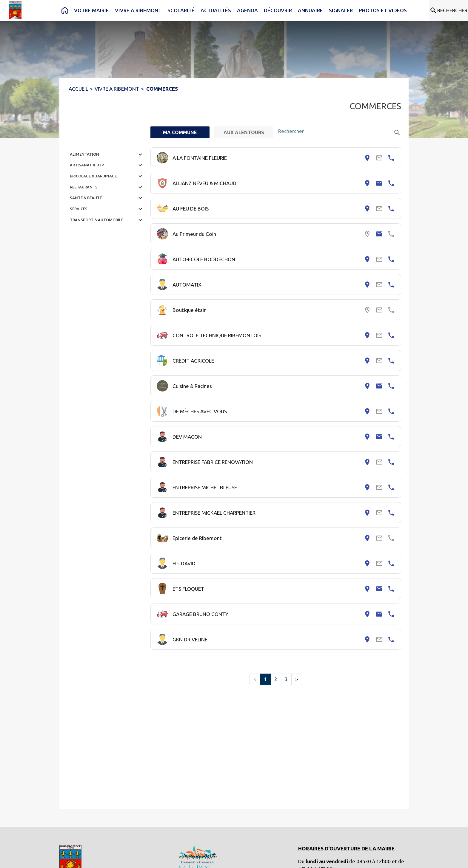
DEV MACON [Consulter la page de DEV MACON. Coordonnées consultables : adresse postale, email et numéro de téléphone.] (187, 437)
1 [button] (265, 679)
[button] (107, 154)
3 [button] (286, 679)
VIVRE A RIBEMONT (117, 89)
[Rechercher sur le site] (448, 10)
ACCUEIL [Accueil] (78, 89)
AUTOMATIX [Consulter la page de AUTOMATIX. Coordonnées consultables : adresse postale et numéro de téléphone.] (187, 285)
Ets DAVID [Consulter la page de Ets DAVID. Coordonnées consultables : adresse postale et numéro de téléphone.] (184, 563)
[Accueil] (15, 10)
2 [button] (276, 679)
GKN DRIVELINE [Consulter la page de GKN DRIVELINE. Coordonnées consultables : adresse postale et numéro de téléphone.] (190, 639)
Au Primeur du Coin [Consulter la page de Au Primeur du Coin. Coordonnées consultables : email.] (194, 234)
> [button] (297, 679)
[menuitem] (65, 10)
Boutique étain (190, 310)
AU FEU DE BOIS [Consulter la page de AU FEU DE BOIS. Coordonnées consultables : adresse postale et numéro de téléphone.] (191, 209)
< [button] (255, 679)
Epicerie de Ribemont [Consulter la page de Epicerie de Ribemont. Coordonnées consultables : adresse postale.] (197, 538)
